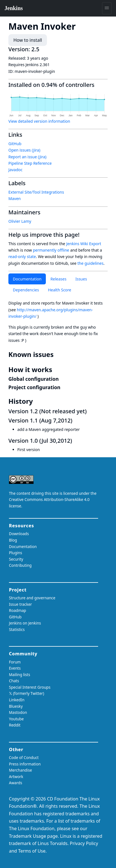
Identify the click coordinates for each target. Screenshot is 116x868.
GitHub (15, 144)
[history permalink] (37, 401)
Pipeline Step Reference (30, 163)
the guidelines (90, 263)
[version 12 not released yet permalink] (90, 411)
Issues (81, 279)
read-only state (22, 257)
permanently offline (51, 250)
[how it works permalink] (56, 370)
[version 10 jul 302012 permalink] (75, 441)
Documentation (27, 279)
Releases (58, 279)
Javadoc (15, 170)
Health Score (59, 290)
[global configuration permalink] (62, 379)
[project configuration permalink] (63, 387)
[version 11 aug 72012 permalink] (76, 420)
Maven (15, 199)
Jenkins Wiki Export (84, 244)
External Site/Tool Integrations (36, 192)
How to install (28, 40)
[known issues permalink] (58, 354)
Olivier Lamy (20, 221)
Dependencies (26, 290)
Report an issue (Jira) (27, 157)
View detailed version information (39, 121)
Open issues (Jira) (24, 150)
